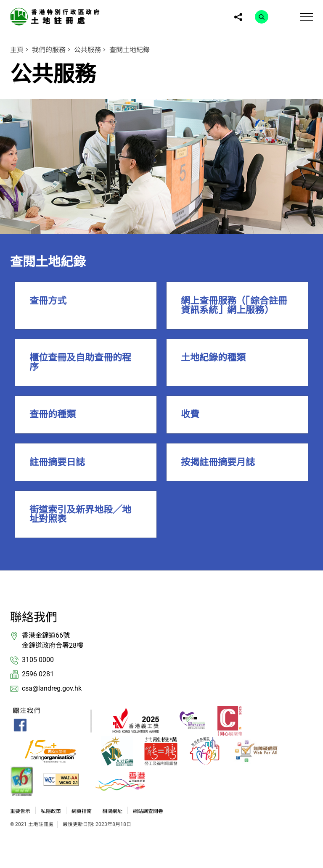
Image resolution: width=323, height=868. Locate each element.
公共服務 (87, 50)
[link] (56, 16)
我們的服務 (49, 50)
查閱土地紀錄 (130, 50)
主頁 (17, 50)
